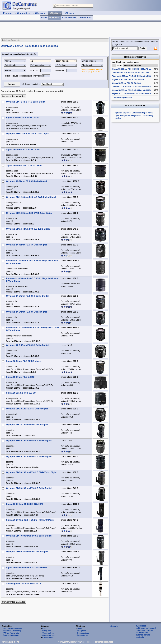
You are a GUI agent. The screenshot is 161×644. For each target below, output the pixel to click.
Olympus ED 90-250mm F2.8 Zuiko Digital (27, 552)
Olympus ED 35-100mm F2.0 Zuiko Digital (27, 425)
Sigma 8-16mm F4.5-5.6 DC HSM (22, 118)
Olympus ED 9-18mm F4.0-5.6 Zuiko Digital (28, 134)
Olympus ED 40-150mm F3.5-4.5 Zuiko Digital (29, 440)
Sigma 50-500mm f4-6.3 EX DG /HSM (24, 504)
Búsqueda (54, 17)
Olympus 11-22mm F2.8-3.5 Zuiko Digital (26, 181)
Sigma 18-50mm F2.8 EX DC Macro (24, 361)
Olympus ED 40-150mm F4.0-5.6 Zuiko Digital (29, 456)
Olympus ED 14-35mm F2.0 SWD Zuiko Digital (29, 213)
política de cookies (144, 630)
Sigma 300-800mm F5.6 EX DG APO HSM (27, 568)
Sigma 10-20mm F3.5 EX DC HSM (23, 149)
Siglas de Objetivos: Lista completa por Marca (134, 113)
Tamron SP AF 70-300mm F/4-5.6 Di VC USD (131, 73)
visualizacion (142, 633)
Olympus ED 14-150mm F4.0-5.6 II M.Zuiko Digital (134, 94)
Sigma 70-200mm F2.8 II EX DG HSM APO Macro (30, 520)
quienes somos (143, 635)
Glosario (114, 626)
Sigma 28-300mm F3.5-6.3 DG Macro (128, 80)
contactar (140, 637)
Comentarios (85, 17)
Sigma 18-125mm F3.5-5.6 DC (21, 393)
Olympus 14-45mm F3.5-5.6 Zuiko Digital (26, 245)
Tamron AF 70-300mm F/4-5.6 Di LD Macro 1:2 (132, 87)
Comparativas (69, 17)
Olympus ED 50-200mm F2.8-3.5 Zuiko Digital (29, 488)
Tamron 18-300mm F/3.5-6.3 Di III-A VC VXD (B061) (134, 76)
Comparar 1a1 (48, 635)
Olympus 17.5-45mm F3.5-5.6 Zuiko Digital (27, 345)
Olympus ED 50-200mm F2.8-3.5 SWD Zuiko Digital (32, 472)
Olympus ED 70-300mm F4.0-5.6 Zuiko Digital (29, 536)
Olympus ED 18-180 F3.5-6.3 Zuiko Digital (27, 409)
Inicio (44, 17)
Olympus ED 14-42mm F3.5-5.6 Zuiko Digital (28, 229)
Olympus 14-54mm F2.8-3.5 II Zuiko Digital (27, 296)
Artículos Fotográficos (13, 628)
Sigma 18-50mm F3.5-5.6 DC (20, 377)
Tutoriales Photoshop (12, 631)
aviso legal (141, 626)
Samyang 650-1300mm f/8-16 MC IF (24, 583)
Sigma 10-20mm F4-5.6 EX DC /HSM (24, 165)
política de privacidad (146, 628)
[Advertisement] (54, 613)
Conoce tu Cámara (11, 635)
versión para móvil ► (12, 642)
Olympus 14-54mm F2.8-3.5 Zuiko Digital (26, 312)
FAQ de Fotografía (11, 633)
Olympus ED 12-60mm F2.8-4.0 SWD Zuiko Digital (31, 197)
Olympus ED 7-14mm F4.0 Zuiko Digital (26, 102)
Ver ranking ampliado (123, 98)
